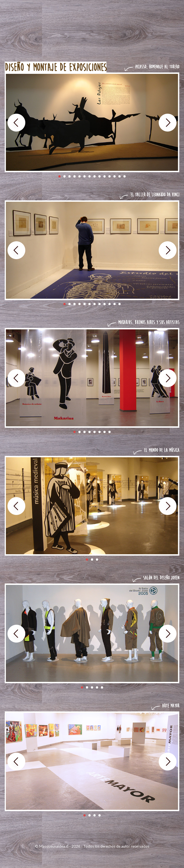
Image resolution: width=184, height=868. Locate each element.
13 (120, 176)
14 (125, 176)
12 (115, 176)
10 (105, 176)
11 (110, 176)
